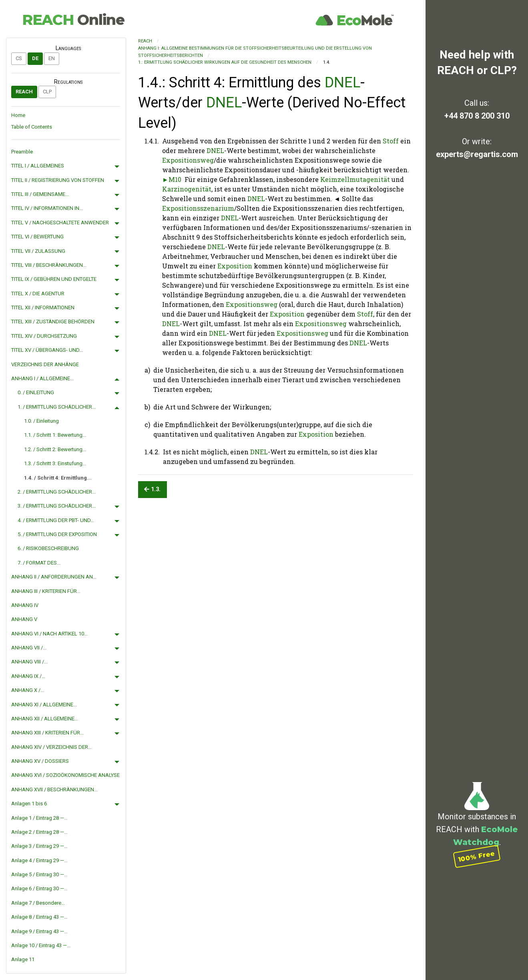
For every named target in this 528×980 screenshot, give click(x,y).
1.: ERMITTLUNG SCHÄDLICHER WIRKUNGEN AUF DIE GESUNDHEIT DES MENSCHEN (225, 62)
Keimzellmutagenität (355, 179)
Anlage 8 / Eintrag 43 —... (39, 917)
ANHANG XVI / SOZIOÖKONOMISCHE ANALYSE (65, 775)
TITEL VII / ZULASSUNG (38, 251)
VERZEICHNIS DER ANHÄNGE (45, 364)
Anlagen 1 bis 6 (29, 804)
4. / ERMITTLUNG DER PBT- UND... (56, 520)
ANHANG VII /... (29, 648)
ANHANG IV (25, 605)
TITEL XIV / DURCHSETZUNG (44, 336)
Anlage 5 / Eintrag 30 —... (39, 874)
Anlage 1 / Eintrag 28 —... (39, 818)
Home (18, 115)
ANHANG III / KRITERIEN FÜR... (46, 591)
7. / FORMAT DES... (39, 563)
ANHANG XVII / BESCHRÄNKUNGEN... (54, 789)
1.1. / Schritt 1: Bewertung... (55, 435)
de (35, 58)
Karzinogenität (187, 189)
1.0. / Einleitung (41, 421)
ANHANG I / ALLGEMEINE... (42, 378)
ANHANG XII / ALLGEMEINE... (45, 719)
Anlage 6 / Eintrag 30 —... (39, 888)
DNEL (342, 83)
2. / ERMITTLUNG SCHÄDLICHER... (57, 492)
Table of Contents (32, 127)
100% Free (477, 856)
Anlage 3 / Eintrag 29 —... (39, 846)
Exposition (235, 266)
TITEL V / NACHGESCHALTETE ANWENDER (60, 223)
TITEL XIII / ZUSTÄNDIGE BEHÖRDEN (53, 322)
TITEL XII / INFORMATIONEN (43, 308)
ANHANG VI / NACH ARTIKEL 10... (49, 634)
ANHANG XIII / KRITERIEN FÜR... (47, 733)
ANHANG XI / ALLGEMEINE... (44, 705)
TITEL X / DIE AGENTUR (38, 293)
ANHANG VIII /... (29, 662)
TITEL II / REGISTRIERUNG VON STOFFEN (58, 180)
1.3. (152, 489)
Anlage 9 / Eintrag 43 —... (39, 931)
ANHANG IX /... (28, 676)
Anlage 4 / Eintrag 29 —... (39, 860)
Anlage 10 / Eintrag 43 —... (41, 945)
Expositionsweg (188, 160)
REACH (73, 20)
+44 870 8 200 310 (477, 116)
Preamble (22, 152)
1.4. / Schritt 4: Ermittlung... (58, 478)
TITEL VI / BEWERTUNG (37, 237)
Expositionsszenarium (198, 208)
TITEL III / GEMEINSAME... (40, 194)
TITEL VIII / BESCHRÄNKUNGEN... (49, 265)
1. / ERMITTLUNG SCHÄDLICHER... (57, 407)
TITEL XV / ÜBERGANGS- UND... (47, 350)
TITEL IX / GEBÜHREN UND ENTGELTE (54, 279)
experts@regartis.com (477, 154)
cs (19, 58)
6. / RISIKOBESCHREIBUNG (48, 548)
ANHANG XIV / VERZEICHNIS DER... (51, 747)
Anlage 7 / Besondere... (38, 903)
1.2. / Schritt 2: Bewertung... (55, 449)
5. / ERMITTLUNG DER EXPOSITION (57, 534)
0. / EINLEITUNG (36, 392)
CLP (47, 92)
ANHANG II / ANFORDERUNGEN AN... (54, 577)
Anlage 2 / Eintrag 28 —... (39, 832)
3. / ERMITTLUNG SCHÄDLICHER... (57, 506)
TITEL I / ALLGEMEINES (38, 166)
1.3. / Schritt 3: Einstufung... (55, 463)
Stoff (391, 141)
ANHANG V (24, 619)
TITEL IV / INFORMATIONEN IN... (47, 208)
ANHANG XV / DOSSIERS (40, 761)
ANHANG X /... (28, 690)
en (52, 58)
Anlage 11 (23, 959)
